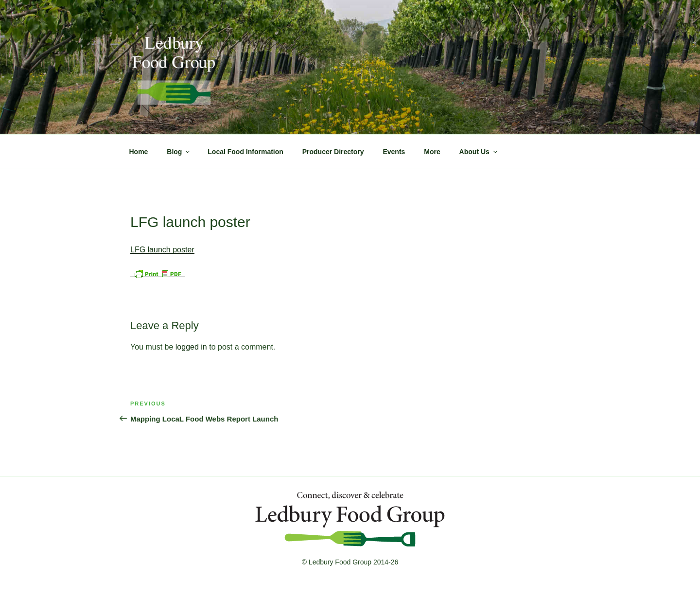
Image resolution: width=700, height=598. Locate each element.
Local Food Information (245, 152)
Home (139, 152)
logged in (191, 347)
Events (394, 152)
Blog (179, 152)
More (432, 152)
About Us (479, 152)
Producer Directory (333, 152)
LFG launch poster (162, 250)
